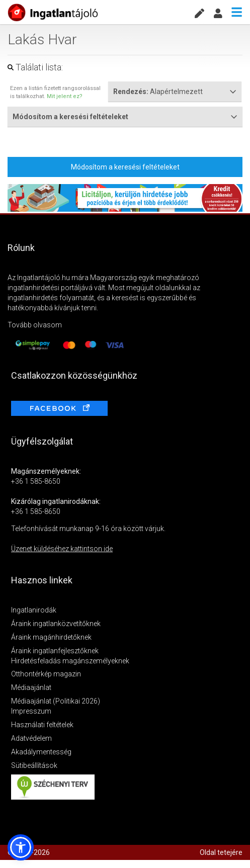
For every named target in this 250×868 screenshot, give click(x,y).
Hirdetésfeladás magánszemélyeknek (70, 661)
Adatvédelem (31, 738)
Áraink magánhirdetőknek (51, 637)
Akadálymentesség (41, 752)
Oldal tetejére (221, 852)
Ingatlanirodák (34, 610)
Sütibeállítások (34, 765)
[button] (21, 847)
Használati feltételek (42, 725)
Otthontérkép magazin (46, 674)
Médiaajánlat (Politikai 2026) (56, 701)
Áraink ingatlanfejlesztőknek (55, 651)
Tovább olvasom (35, 325)
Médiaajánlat (31, 687)
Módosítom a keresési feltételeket (125, 167)
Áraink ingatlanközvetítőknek (56, 624)
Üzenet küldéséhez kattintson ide (62, 549)
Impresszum (31, 711)
